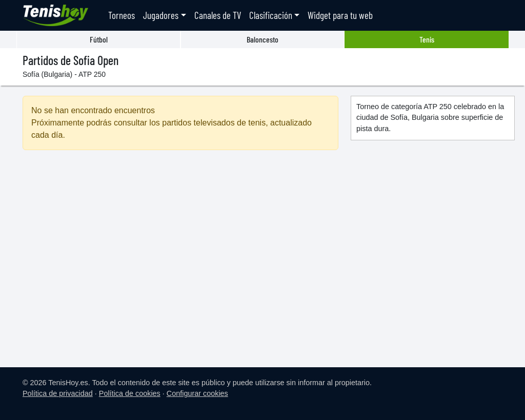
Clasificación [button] (271, 15)
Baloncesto (262, 39)
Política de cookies (130, 393)
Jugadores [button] (161, 15)
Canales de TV (218, 15)
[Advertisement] (180, 246)
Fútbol (99, 39)
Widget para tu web (340, 15)
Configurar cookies (197, 393)
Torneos (122, 15)
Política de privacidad (58, 393)
